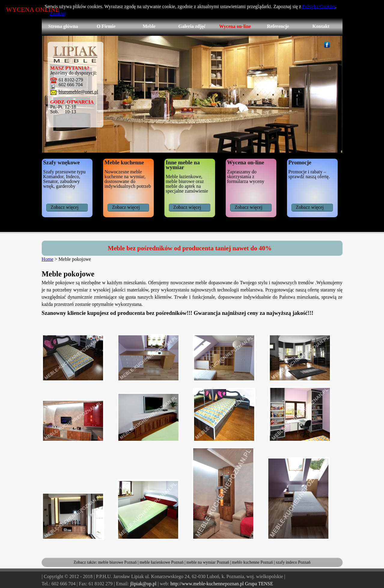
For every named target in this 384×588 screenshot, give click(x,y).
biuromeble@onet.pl (78, 92)
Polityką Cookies (319, 6)
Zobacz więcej (65, 207)
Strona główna (63, 26)
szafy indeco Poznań (293, 562)
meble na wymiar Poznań (208, 562)
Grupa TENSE (259, 584)
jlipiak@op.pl (143, 584)
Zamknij (58, 14)
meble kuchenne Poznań (252, 562)
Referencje (278, 26)
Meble (149, 26)
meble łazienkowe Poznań (162, 562)
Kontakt (321, 26)
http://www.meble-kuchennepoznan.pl (207, 584)
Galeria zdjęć (192, 26)
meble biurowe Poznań (117, 562)
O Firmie (106, 26)
